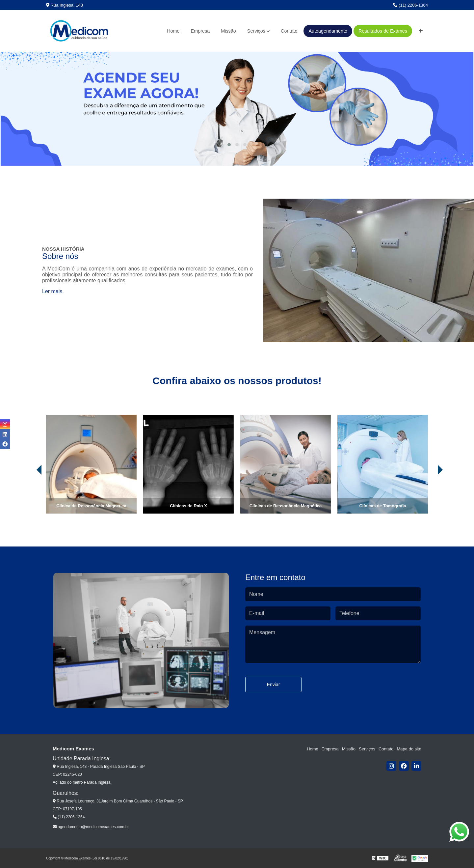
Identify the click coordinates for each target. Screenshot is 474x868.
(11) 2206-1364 (410, 5)
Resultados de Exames (383, 31)
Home (173, 31)
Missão (228, 31)
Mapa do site (409, 749)
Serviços (256, 31)
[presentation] (30, 495)
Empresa (200, 31)
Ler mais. (53, 291)
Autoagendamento (328, 31)
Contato (289, 31)
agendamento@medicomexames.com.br (91, 827)
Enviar (274, 685)
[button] (229, 145)
